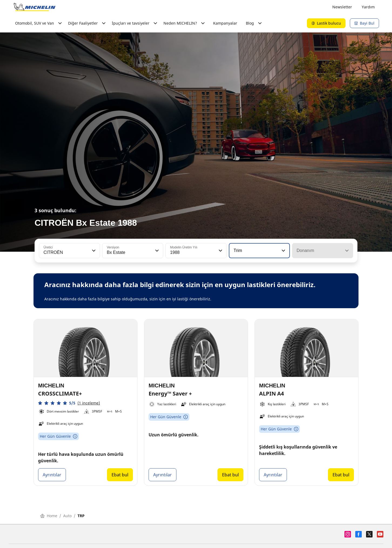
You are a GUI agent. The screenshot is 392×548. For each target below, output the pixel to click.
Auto (67, 516)
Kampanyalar (225, 23)
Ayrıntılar (52, 475)
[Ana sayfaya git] (35, 7)
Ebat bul (120, 475)
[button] (93, 251)
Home (49, 516)
